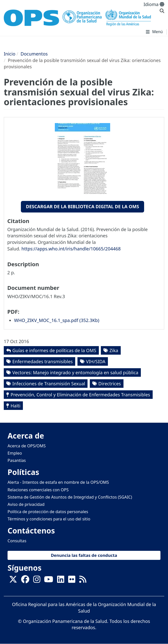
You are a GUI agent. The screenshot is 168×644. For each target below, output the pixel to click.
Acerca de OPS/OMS (27, 446)
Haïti (15, 406)
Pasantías (17, 460)
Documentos (34, 54)
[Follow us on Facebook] (25, 581)
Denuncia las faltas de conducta (84, 555)
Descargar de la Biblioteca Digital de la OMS (82, 206)
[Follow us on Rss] (83, 581)
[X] (13, 581)
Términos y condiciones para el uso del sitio (49, 519)
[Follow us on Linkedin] (61, 581)
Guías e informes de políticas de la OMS (54, 350)
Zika (114, 350)
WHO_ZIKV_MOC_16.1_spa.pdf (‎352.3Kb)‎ (57, 320)
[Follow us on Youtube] (49, 581)
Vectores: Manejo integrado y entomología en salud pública (75, 372)
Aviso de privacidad (26, 504)
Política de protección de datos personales (48, 512)
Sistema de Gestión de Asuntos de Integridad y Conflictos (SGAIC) (70, 497)
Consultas (17, 541)
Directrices (110, 384)
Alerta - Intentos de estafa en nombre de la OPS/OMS (58, 482)
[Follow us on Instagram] (37, 581)
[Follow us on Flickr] (72, 581)
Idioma (154, 4)
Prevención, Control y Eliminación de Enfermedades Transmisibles (80, 395)
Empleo (15, 453)
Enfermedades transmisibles (43, 361)
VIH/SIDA (96, 361)
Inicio (10, 54)
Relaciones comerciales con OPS (38, 490)
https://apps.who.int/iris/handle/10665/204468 (71, 249)
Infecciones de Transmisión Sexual (49, 384)
